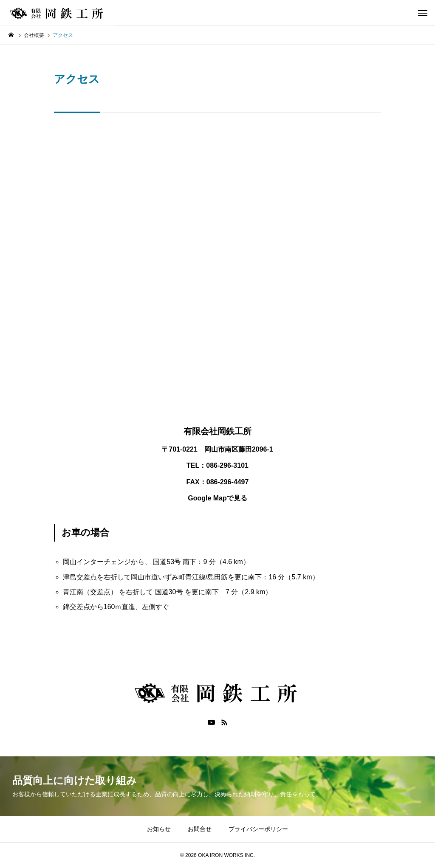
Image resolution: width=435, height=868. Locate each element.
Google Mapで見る (217, 498)
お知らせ (159, 829)
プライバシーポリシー (258, 829)
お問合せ (200, 829)
